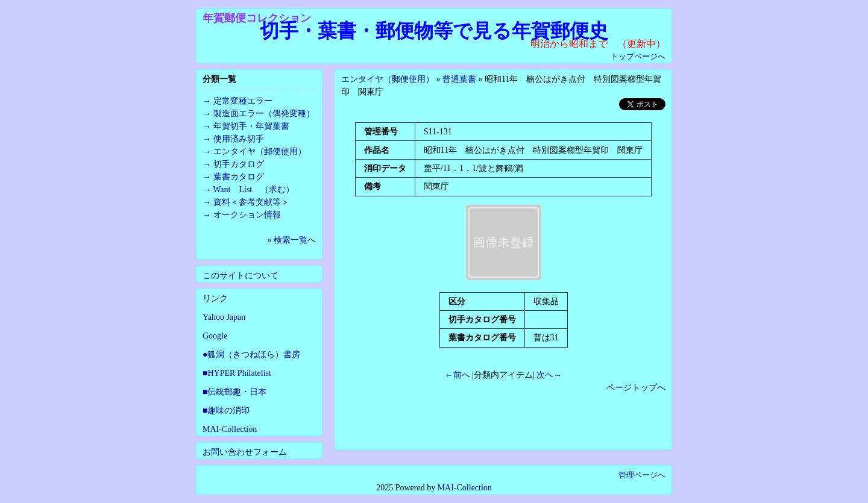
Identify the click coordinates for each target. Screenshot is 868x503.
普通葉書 (459, 79)
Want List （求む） (253, 189)
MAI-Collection (230, 429)
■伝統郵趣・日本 (234, 392)
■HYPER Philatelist (237, 373)
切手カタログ (239, 164)
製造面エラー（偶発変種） (264, 114)
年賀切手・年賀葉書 (251, 126)
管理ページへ (642, 475)
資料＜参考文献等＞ (251, 202)
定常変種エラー (243, 101)
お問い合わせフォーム (245, 452)
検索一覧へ (295, 240)
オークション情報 (247, 215)
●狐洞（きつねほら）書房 (251, 355)
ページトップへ (636, 388)
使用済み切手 (239, 139)
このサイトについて (241, 276)
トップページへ (638, 56)
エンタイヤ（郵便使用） (388, 79)
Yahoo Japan (224, 317)
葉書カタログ (239, 177)
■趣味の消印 (226, 411)
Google (215, 336)
